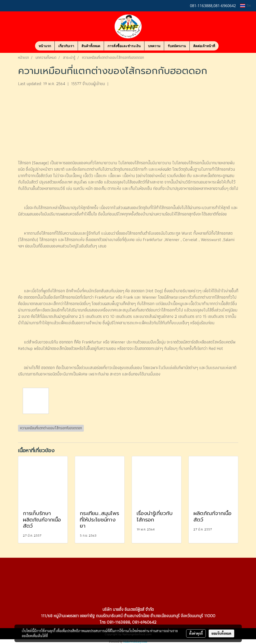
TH (245, 6)
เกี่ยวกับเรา (66, 46)
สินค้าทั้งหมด (91, 46)
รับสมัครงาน (177, 46)
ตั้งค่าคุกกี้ (196, 633)
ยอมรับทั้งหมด (221, 633)
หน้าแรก (45, 46)
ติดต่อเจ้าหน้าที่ (204, 46)
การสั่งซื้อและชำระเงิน (124, 46)
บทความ (154, 46)
